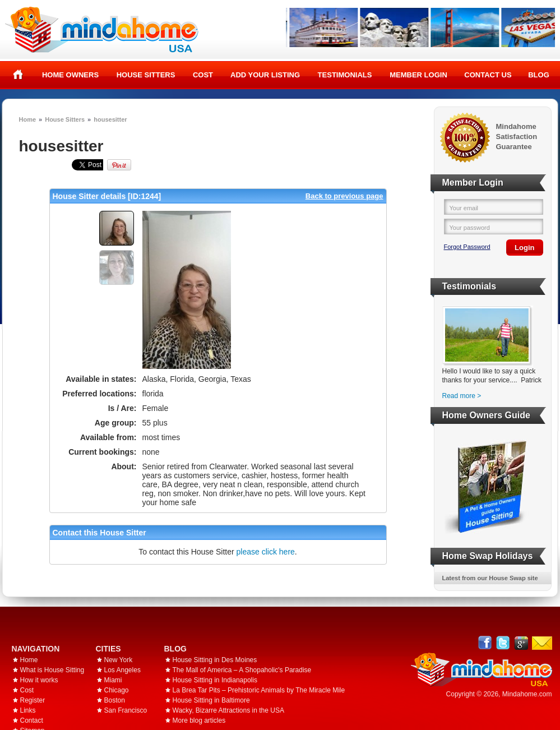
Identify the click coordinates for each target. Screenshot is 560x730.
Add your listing (265, 75)
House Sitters (146, 75)
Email (542, 643)
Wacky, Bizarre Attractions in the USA (228, 710)
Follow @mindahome (503, 643)
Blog (539, 75)
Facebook (485, 643)
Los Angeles (122, 670)
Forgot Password (467, 247)
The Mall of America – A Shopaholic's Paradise (242, 670)
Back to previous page (344, 196)
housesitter (110, 119)
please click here (266, 552)
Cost (203, 75)
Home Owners (70, 75)
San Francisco (126, 710)
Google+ (521, 643)
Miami (113, 680)
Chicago (117, 690)
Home (18, 75)
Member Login (418, 75)
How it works (39, 680)
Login (524, 248)
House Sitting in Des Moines (215, 660)
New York (119, 660)
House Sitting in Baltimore (211, 700)
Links (28, 710)
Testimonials (345, 75)
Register (33, 700)
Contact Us (488, 75)
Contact (32, 720)
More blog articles (199, 720)
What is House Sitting (52, 670)
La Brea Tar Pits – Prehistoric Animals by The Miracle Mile (259, 690)
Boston (115, 700)
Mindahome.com (527, 694)
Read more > (462, 396)
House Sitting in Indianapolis (215, 680)
